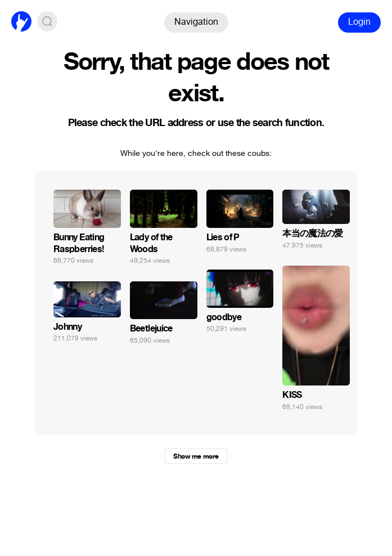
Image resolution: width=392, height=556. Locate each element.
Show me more (196, 456)
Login (359, 22)
